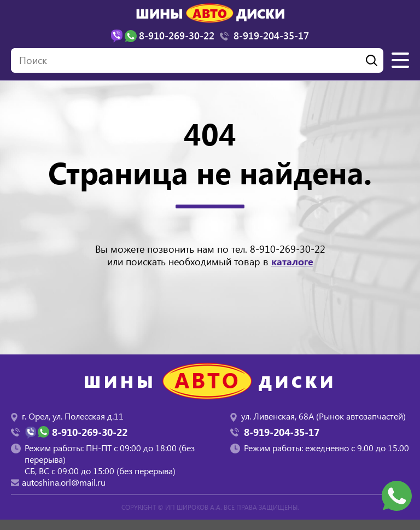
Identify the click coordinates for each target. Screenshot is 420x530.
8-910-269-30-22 (288, 249)
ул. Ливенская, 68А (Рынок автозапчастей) (323, 416)
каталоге (292, 261)
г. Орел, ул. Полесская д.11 (73, 416)
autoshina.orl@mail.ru (64, 482)
